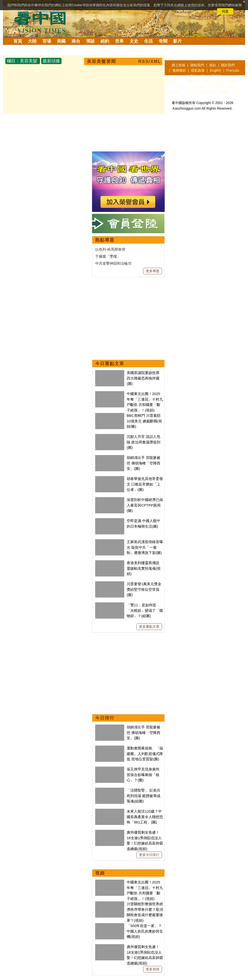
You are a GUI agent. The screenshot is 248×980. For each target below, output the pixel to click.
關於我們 (228, 65)
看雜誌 (181, 87)
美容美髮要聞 (101, 61)
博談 (90, 41)
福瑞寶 (176, 92)
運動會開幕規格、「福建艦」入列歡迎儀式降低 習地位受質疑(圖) (145, 754)
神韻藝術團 (213, 81)
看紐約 (215, 87)
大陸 (32, 41)
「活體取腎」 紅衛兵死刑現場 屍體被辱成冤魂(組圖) (143, 796)
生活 (148, 41)
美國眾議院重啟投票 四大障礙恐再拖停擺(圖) (143, 378)
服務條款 (179, 70)
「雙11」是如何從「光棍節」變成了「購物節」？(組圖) (145, 610)
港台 (76, 41)
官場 (47, 41)
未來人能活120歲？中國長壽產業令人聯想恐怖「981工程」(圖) (145, 817)
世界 (119, 41)
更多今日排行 (149, 855)
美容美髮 (29, 61)
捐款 (213, 65)
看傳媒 (231, 87)
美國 (61, 41)
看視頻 (191, 92)
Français (233, 70)
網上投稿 (178, 65)
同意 (225, 11)
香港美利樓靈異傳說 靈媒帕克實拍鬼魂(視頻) (144, 568)
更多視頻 (153, 969)
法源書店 (233, 81)
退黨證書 (198, 87)
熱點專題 (105, 240)
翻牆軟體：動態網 (215, 92)
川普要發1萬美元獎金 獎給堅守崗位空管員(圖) (144, 589)
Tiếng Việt (198, 76)
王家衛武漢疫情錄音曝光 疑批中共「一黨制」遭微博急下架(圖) (145, 547)
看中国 (43, 22)
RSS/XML (150, 61)
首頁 (18, 41)
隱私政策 (198, 70)
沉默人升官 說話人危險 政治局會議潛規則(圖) (143, 442)
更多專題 (153, 271)
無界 (237, 92)
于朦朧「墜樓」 (108, 256)
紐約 (105, 41)
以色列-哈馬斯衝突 (110, 249)
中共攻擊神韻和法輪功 (113, 263)
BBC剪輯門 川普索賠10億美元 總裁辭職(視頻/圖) (144, 421)
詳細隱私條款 (49, 11)
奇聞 (163, 41)
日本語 (216, 76)
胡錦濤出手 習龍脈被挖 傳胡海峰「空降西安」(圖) (143, 463)
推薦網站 (173, 81)
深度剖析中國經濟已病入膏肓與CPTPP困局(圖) (145, 505)
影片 (178, 41)
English (216, 70)
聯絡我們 (197, 65)
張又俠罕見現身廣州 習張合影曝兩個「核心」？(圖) (143, 775)
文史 (134, 41)
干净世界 (192, 81)
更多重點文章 (149, 627)
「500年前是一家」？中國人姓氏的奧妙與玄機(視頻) (145, 931)
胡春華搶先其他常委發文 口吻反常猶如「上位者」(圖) (145, 484)
